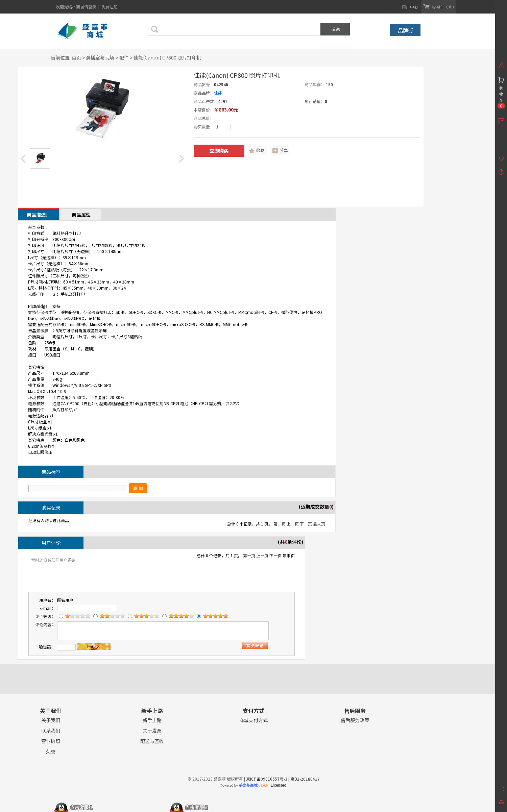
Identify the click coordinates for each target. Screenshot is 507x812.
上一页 (293, 524)
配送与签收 (152, 741)
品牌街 (405, 30)
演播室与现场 (100, 57)
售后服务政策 (355, 720)
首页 (76, 57)
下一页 (306, 524)
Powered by (244, 785)
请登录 (91, 7)
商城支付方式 (254, 720)
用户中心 (410, 7)
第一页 (280, 524)
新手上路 (152, 720)
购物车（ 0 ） (444, 7)
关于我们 (51, 720)
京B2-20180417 (305, 779)
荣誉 (51, 752)
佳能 (218, 93)
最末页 (319, 524)
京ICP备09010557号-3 (267, 779)
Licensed (278, 785)
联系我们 (51, 731)
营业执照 (51, 741)
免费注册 (110, 7)
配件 (124, 57)
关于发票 (152, 731)
